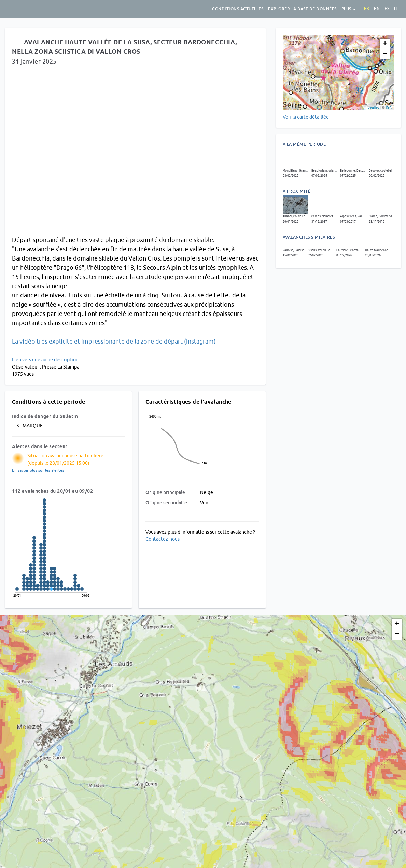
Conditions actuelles (238, 9)
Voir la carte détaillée (306, 117)
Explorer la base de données (302, 9)
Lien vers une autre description (45, 360)
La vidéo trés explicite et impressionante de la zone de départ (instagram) (114, 341)
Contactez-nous (163, 539)
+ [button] (385, 44)
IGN (389, 107)
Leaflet (373, 107)
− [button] (385, 54)
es (387, 9)
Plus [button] (349, 9)
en (377, 9)
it (396, 9)
